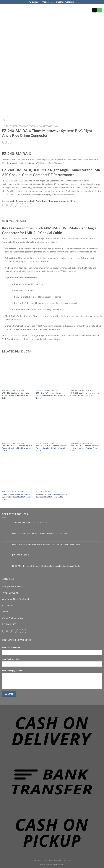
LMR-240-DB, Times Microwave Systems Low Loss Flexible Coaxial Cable (16, 395)
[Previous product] (10, 142)
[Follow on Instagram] (9, 631)
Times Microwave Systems (23, 126)
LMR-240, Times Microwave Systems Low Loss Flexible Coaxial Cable (52, 496)
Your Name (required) (11, 647)
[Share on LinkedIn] (29, 205)
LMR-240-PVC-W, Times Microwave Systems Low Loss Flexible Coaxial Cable (17, 448)
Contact (58, 860)
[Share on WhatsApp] (5, 205)
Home (5, 126)
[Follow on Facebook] (5, 631)
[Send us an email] (95, 10)
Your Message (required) (12, 671)
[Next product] (4, 142)
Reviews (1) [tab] (21, 221)
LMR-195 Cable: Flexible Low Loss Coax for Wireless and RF (85, 394)
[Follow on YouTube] (24, 631)
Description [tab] (8, 221)
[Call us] (100, 10)
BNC (56, 126)
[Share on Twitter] (14, 205)
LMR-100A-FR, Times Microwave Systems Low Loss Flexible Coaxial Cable (16, 497)
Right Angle (36, 201)
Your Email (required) (11, 659)
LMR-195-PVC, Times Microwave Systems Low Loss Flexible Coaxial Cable (50, 395)
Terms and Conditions (42, 860)
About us (68, 860)
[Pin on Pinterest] (24, 205)
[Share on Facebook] (9, 205)
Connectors (45, 126)
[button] (4, 11)
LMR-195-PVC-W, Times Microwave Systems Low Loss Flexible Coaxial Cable (51, 448)
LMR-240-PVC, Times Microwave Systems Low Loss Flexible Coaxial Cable (85, 448)
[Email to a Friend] (19, 205)
